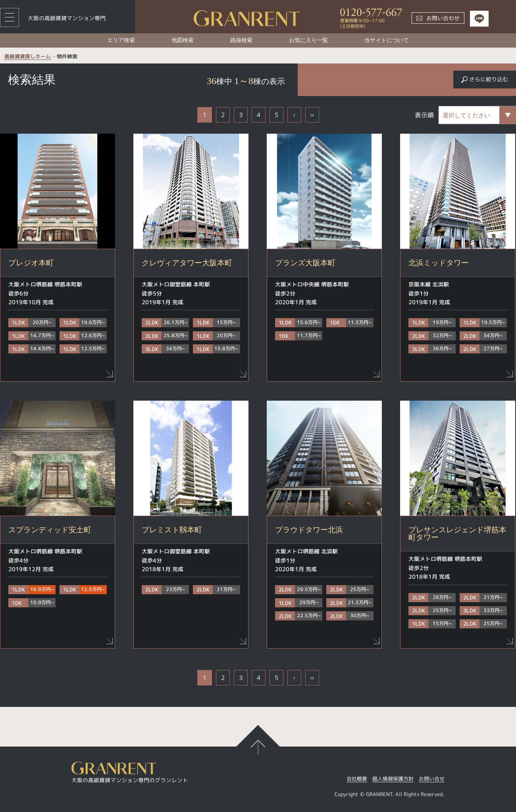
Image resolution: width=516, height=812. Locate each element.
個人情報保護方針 (393, 779)
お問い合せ (432, 779)
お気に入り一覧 (308, 40)
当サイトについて (387, 40)
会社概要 (357, 779)
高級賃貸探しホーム (28, 57)
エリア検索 (121, 40)
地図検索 (183, 40)
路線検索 (241, 40)
